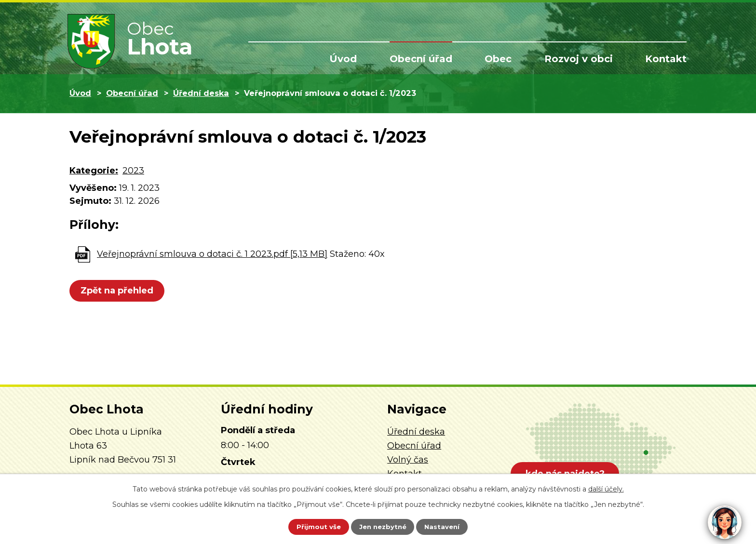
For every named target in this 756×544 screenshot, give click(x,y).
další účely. (606, 488)
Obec (498, 59)
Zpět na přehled (119, 291)
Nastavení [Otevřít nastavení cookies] (448, 526)
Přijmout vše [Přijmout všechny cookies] (312, 526)
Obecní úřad (421, 59)
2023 (133, 171)
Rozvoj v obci (579, 59)
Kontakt (666, 59)
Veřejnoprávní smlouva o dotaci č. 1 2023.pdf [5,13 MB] (212, 254)
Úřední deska (201, 93)
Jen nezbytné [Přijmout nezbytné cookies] (383, 526)
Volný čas (408, 460)
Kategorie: (94, 171)
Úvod (343, 59)
